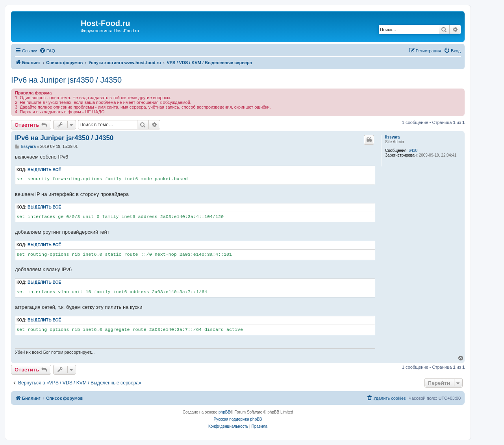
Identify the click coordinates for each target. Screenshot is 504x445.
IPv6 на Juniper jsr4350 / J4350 (66, 80)
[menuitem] (47, 51)
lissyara (392, 137)
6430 (413, 150)
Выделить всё (44, 170)
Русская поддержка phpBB (238, 419)
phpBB (224, 412)
